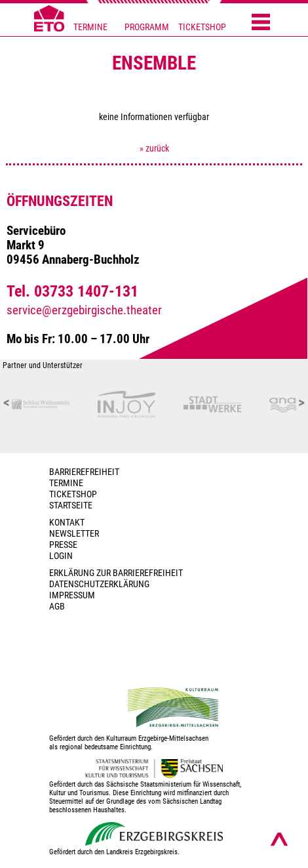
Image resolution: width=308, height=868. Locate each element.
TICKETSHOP (202, 27)
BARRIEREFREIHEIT (84, 472)
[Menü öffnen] (261, 23)
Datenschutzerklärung (99, 584)
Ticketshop (73, 494)
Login (61, 556)
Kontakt (67, 523)
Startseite (71, 506)
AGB (57, 607)
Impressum (72, 595)
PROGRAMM (147, 27)
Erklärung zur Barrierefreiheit (116, 573)
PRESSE (63, 545)
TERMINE (90, 27)
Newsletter (74, 534)
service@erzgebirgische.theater (84, 310)
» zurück (154, 149)
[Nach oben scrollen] (279, 839)
